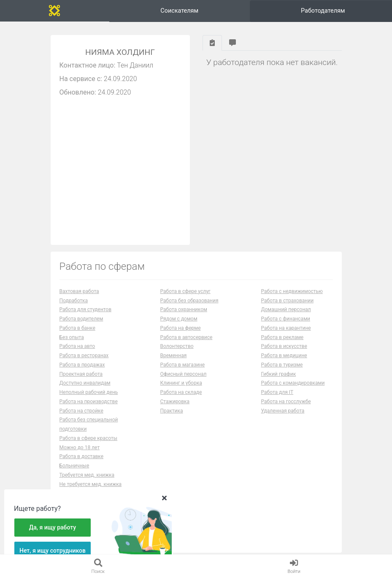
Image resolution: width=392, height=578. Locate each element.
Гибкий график (279, 374)
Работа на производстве (89, 402)
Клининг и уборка (181, 383)
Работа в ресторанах (84, 355)
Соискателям (179, 11)
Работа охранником (184, 309)
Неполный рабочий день (89, 392)
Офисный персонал (184, 374)
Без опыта (72, 337)
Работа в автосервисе (187, 337)
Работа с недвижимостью (292, 291)
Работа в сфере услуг (185, 291)
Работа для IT (277, 392)
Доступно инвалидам (85, 383)
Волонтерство (177, 346)
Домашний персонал (286, 309)
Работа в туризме (282, 365)
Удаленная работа (283, 411)
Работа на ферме (181, 328)
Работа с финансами (286, 319)
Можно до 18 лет (80, 448)
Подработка (74, 301)
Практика (172, 411)
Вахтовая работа (79, 291)
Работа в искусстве (284, 346)
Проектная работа (81, 374)
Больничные (74, 466)
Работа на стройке (81, 411)
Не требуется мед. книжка (91, 484)
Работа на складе (181, 392)
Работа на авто (77, 346)
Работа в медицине (284, 355)
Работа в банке (77, 328)
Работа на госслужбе (286, 402)
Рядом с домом (179, 319)
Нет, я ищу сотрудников (53, 551)
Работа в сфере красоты (89, 438)
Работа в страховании (288, 301)
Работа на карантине (286, 328)
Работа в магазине (183, 365)
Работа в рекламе (283, 337)
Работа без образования (189, 301)
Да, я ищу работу (53, 527)
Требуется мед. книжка (87, 475)
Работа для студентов (86, 309)
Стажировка (175, 402)
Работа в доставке (82, 456)
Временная (174, 355)
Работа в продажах (82, 365)
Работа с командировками (293, 383)
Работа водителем (81, 319)
